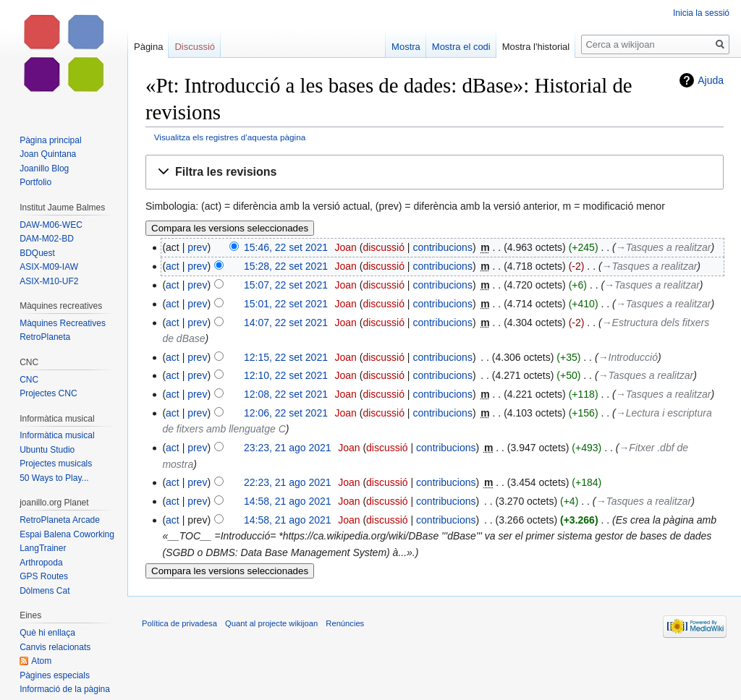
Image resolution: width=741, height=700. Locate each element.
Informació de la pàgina (65, 689)
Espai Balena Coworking (67, 534)
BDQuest (37, 253)
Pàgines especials (55, 675)
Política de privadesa (179, 623)
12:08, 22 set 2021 (286, 394)
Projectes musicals (56, 464)
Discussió (195, 47)
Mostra (406, 47)
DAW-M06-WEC (51, 225)
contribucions (443, 247)
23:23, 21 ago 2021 (288, 448)
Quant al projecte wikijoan (271, 623)
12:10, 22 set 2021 (286, 375)
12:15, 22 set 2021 (286, 357)
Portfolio (35, 182)
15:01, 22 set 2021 (286, 304)
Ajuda (711, 80)
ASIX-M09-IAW (49, 267)
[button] (435, 172)
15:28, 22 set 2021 (286, 266)
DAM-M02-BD (47, 239)
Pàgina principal (50, 140)
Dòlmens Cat (45, 591)
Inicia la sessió (701, 13)
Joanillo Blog (44, 168)
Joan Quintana (48, 154)
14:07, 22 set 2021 (286, 323)
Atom (41, 661)
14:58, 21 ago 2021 (288, 501)
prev (197, 247)
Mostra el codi (461, 47)
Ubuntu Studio (47, 450)
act (173, 266)
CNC (29, 380)
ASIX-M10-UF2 (49, 281)
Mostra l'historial (536, 47)
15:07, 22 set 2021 (286, 285)
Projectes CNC (48, 393)
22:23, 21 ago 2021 (288, 482)
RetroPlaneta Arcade (60, 520)
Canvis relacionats (55, 647)
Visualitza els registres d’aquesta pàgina (230, 137)
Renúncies (345, 623)
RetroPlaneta (45, 337)
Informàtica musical (57, 435)
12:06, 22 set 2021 (286, 413)
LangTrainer (43, 548)
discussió (384, 247)
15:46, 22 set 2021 (286, 247)
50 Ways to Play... (54, 478)
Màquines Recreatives (63, 323)
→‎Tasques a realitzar (664, 247)
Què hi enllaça (47, 633)
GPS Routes (44, 576)
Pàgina (148, 47)
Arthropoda (41, 563)
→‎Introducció (628, 357)
